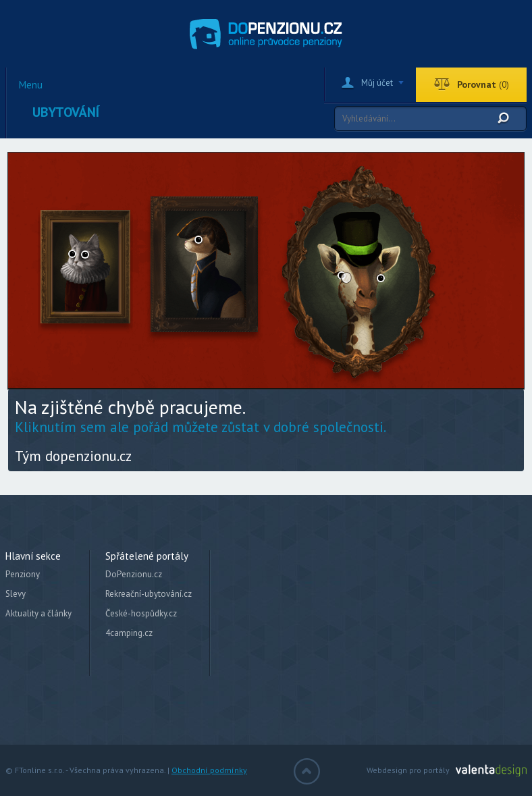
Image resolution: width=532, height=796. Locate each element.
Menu (31, 85)
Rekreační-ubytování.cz (149, 594)
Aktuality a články (38, 613)
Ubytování (66, 112)
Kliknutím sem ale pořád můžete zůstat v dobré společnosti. (201, 427)
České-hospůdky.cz (141, 613)
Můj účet (377, 83)
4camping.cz (129, 633)
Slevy (16, 594)
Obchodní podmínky (209, 770)
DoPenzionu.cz (134, 574)
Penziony (23, 574)
